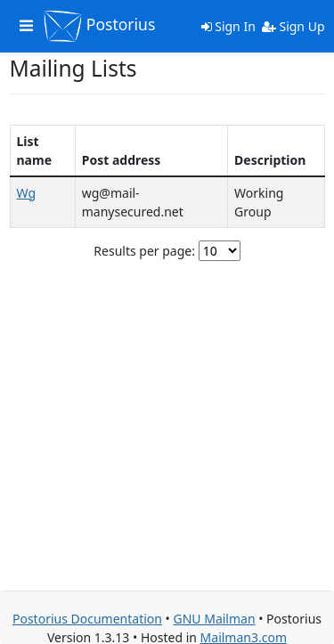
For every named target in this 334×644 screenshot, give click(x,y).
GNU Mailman (214, 619)
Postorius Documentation (87, 619)
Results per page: (144, 251)
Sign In (228, 26)
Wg (27, 193)
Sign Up (293, 26)
